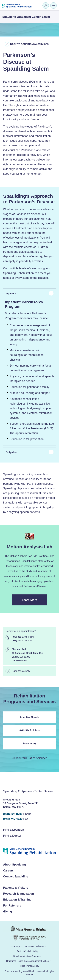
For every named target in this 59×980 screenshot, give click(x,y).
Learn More (34, 602)
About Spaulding (14, 865)
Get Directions (19, 661)
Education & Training (17, 900)
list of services (38, 758)
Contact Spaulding (16, 877)
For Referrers (12, 906)
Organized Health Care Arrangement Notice (27, 961)
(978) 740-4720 (13, 819)
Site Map (15, 946)
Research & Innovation (18, 894)
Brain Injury (29, 744)
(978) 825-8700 (13, 814)
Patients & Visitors (16, 888)
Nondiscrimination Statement (27, 956)
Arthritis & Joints (30, 730)
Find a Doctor (12, 836)
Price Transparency (29, 966)
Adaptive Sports (29, 717)
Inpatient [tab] (30, 293)
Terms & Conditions (34, 946)
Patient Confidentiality (27, 951)
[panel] (29, 372)
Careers (8, 871)
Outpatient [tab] (30, 452)
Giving (8, 912)
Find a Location (14, 830)
